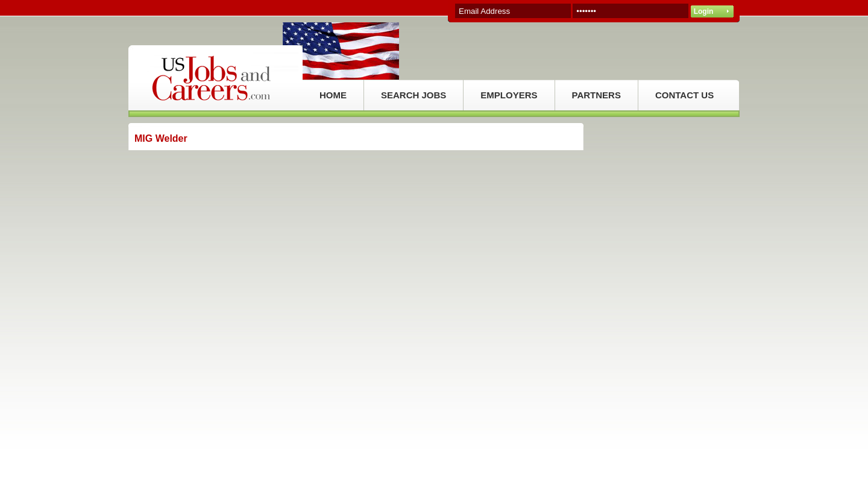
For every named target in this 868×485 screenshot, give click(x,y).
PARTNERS (596, 95)
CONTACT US (684, 95)
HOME (333, 95)
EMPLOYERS (509, 95)
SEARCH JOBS (414, 95)
